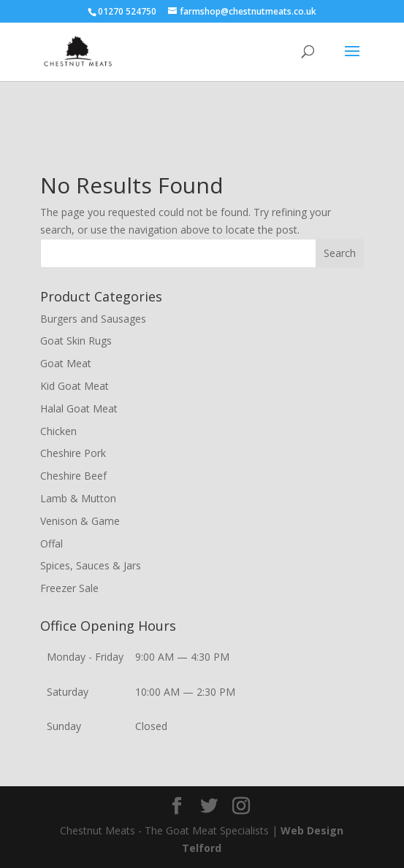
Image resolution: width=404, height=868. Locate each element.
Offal (52, 544)
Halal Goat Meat (79, 408)
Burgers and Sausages (93, 319)
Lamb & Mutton (78, 498)
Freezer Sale (69, 588)
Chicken (58, 431)
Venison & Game (80, 521)
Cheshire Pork (73, 453)
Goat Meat (66, 363)
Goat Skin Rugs (76, 341)
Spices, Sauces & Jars (91, 565)
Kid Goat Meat (75, 386)
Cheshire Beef (73, 476)
